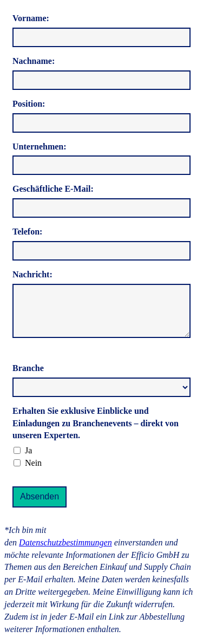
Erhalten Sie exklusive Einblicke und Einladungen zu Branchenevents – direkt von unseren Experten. (96, 423)
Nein (33, 463)
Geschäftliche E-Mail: (53, 189)
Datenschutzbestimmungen (66, 542)
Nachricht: (32, 274)
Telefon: (27, 232)
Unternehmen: (40, 147)
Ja (28, 450)
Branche (28, 368)
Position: (29, 104)
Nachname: (34, 61)
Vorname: (31, 18)
